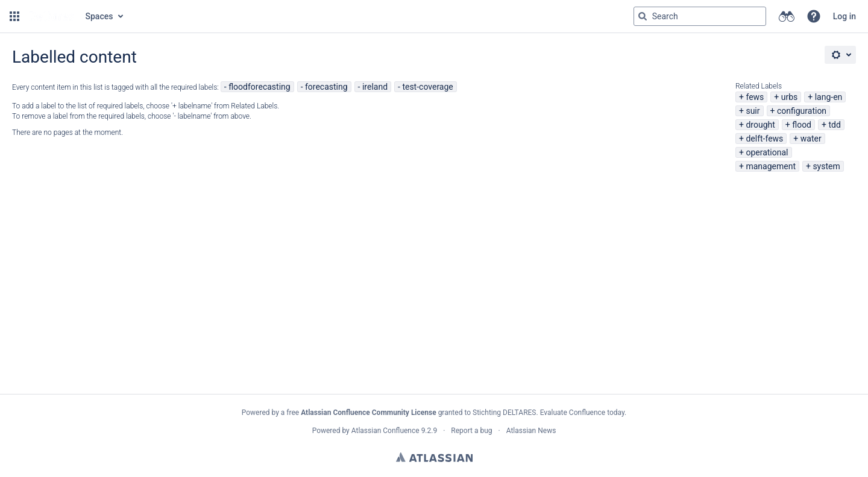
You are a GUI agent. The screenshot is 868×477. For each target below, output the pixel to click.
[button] (14, 16)
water (811, 139)
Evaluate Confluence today (582, 413)
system (826, 166)
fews (755, 97)
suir (753, 111)
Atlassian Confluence (385, 431)
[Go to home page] (51, 16)
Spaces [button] (99, 16)
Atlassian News (531, 431)
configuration (802, 111)
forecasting (326, 87)
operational (767, 152)
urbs (790, 97)
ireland (375, 87)
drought (760, 125)
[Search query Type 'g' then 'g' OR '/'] (700, 16)
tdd (834, 125)
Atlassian (434, 457)
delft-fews (764, 139)
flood (802, 125)
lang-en (829, 97)
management (771, 166)
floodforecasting (259, 87)
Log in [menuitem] (844, 16)
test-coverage (427, 87)
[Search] (643, 16)
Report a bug (471, 431)
